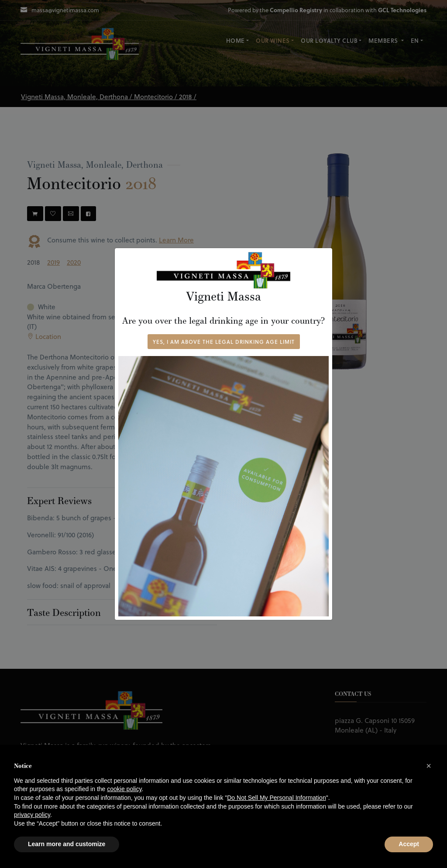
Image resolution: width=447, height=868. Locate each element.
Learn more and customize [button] (67, 844)
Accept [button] (409, 844)
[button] (429, 766)
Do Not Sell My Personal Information (276, 798)
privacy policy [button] (32, 815)
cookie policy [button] (124, 789)
